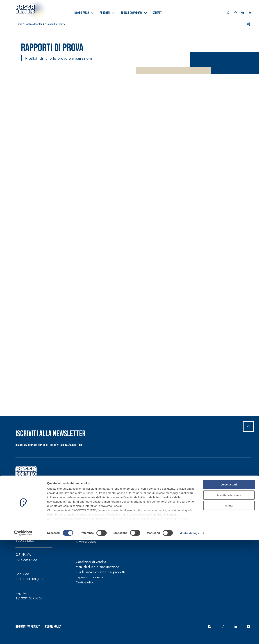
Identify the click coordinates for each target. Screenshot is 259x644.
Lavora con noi (231, 508)
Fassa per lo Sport (89, 532)
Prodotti (131, 493)
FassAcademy (86, 517)
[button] (228, 14)
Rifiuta (229, 610)
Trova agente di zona (236, 513)
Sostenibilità (84, 508)
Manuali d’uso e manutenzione (97, 567)
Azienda (82, 502)
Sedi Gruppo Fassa (235, 502)
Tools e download (34, 24)
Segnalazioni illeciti (89, 577)
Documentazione (171, 502)
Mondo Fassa (90, 493)
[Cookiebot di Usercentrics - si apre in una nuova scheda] (23, 637)
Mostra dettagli (189, 637)
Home (19, 24)
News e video (86, 542)
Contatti (229, 493)
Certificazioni (132, 513)
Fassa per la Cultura (90, 527)
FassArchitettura (87, 522)
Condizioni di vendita (91, 562)
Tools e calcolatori (172, 508)
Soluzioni (129, 508)
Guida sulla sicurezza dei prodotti (100, 572)
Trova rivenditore (233, 527)
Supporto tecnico (233, 518)
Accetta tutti (229, 589)
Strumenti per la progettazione (181, 513)
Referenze (130, 518)
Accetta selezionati (229, 599)
